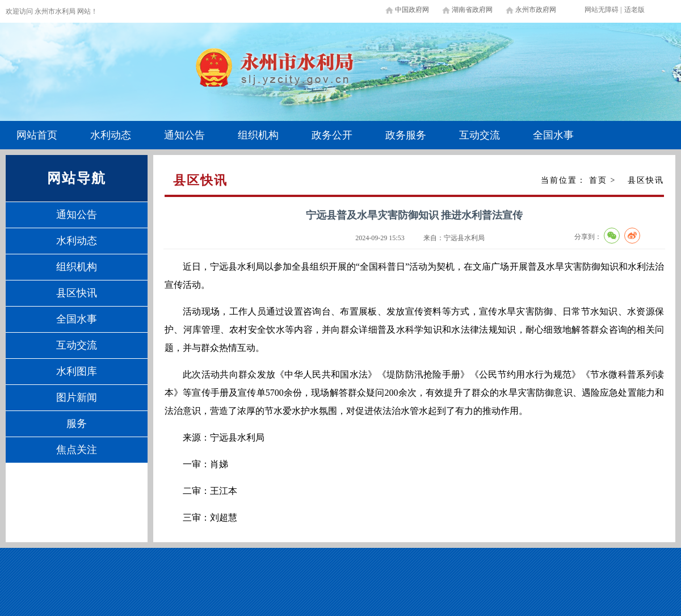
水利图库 (77, 371)
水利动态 (111, 135)
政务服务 (406, 135)
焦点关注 (77, 450)
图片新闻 (77, 397)
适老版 (634, 10)
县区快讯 (77, 293)
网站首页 (37, 135)
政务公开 (332, 135)
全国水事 (553, 135)
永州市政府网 (536, 10)
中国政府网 (412, 10)
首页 (598, 180)
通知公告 (184, 135)
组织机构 (258, 135)
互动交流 (480, 135)
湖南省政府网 (472, 10)
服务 (77, 424)
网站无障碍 (602, 10)
